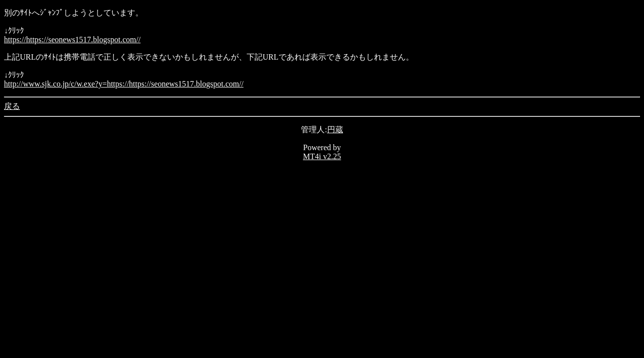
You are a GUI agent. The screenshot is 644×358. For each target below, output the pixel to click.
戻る (12, 106)
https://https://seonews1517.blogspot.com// (72, 40)
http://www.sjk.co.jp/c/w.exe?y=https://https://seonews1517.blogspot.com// (124, 84)
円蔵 (335, 130)
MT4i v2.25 (322, 156)
